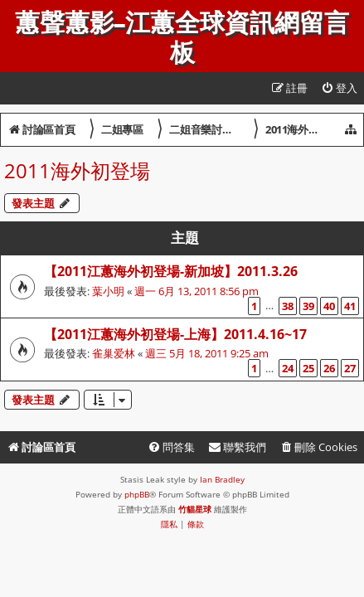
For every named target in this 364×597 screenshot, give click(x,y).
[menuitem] (339, 88)
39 (308, 306)
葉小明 (108, 291)
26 (329, 368)
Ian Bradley (222, 479)
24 (288, 368)
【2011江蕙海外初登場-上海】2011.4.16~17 (175, 334)
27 (350, 368)
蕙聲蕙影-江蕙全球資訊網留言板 (182, 38)
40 (329, 306)
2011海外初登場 (77, 170)
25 (308, 368)
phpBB (137, 494)
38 (288, 306)
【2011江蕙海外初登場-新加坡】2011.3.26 (171, 271)
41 (350, 306)
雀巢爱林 (114, 353)
